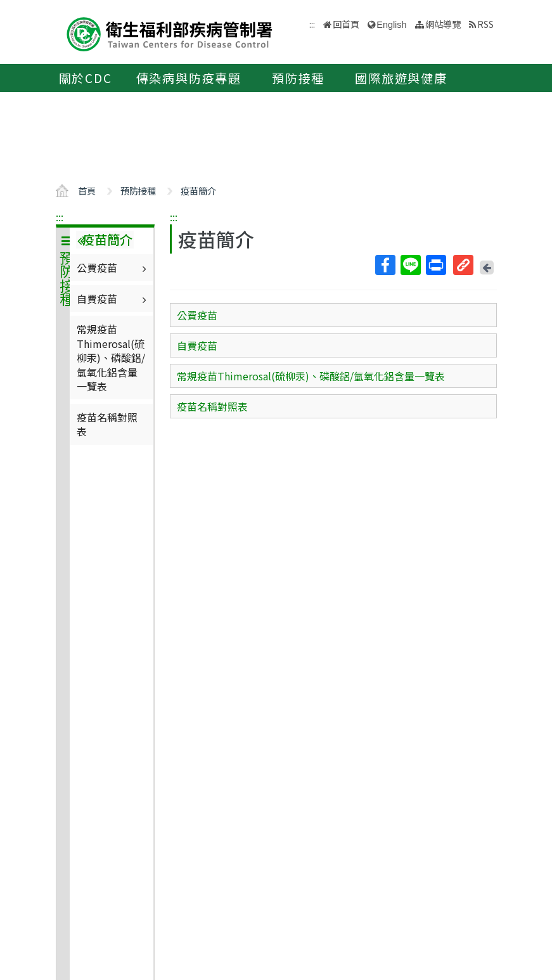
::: (60, 217)
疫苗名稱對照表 (107, 424)
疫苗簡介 (198, 190)
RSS (485, 24)
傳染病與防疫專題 (189, 78)
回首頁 (346, 24)
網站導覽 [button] (443, 24)
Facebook (385, 265)
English (391, 25)
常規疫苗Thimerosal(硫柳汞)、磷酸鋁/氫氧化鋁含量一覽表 (111, 358)
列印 (435, 265)
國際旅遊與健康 (401, 78)
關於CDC (86, 78)
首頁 (87, 190)
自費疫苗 (113, 299)
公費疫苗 (113, 268)
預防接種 (298, 78)
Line (410, 265)
